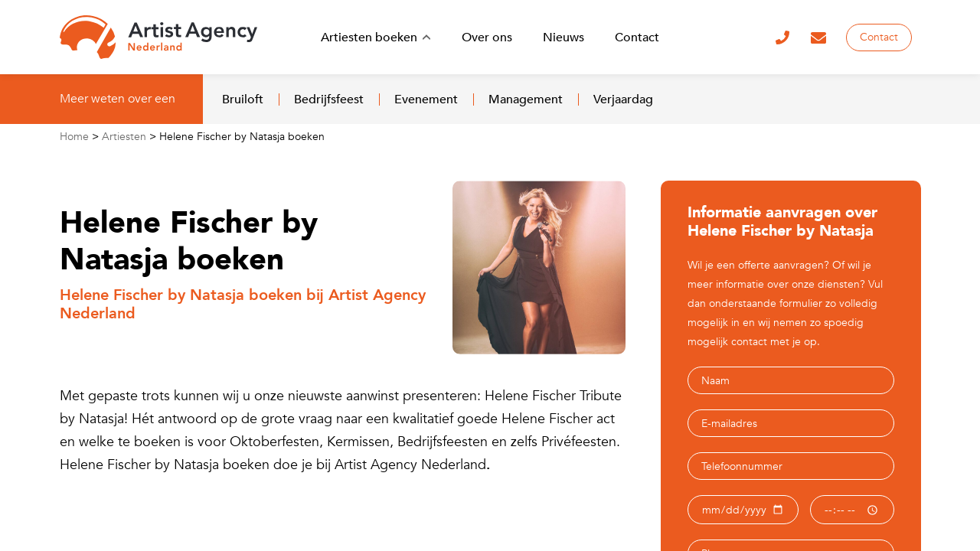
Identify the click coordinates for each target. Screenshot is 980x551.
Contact (879, 37)
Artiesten (124, 137)
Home (74, 137)
